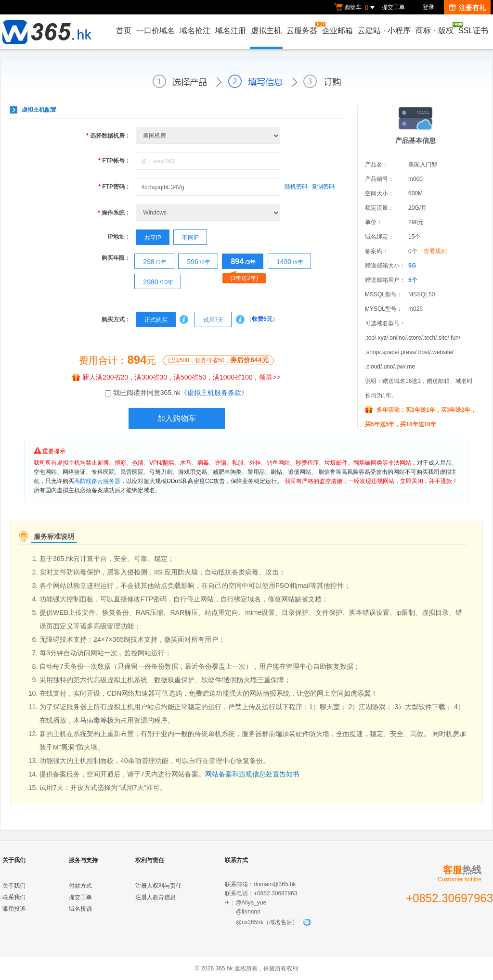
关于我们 (14, 886)
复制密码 (323, 187)
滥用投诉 (14, 909)
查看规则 (435, 251)
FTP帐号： (114, 161)
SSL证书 (473, 31)
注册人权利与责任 (158, 886)
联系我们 (14, 897)
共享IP (149, 238)
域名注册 (231, 31)
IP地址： (119, 237)
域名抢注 (195, 31)
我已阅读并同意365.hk (181, 393)
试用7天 (209, 320)
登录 (428, 7)
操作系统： (114, 213)
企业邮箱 (337, 31)
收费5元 (262, 319)
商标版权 (435, 28)
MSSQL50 (422, 294)
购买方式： (116, 319)
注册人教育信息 (156, 897)
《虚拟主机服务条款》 (214, 393)
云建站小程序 (384, 31)
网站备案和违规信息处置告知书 (252, 774)
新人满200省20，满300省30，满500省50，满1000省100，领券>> (176, 377)
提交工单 (393, 7)
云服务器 (302, 28)
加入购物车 (177, 418)
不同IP (186, 238)
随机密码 (296, 187)
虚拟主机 (266, 31)
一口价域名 (156, 31)
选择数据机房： (108, 136)
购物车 (355, 8)
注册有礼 (467, 8)
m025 (415, 309)
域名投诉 (80, 909)
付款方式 (80, 886)
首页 (124, 31)
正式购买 (152, 320)
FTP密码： (114, 187)
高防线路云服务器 (97, 481)
